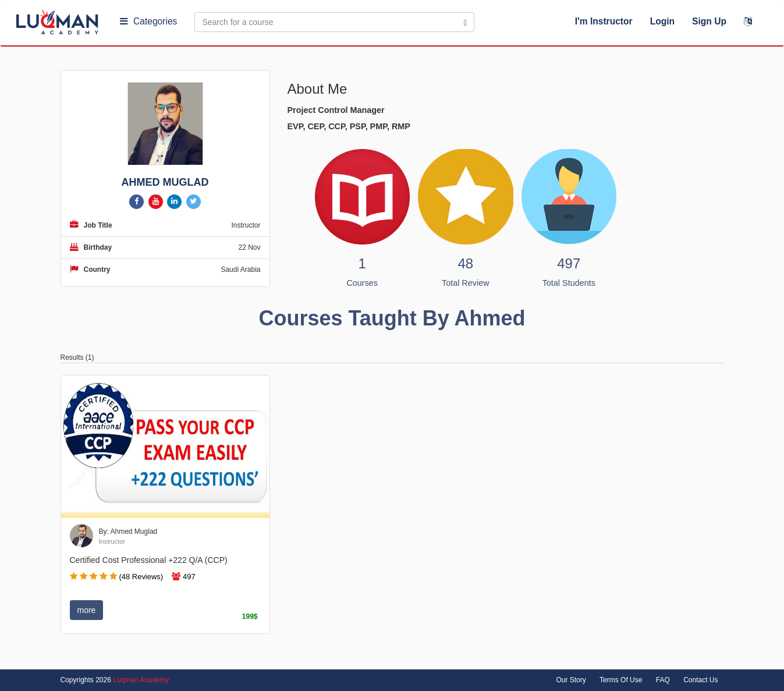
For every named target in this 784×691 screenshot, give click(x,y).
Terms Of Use (621, 680)
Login (662, 21)
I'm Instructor (604, 21)
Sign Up (709, 21)
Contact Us (700, 680)
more (87, 610)
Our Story (571, 680)
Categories (148, 21)
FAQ (663, 680)
